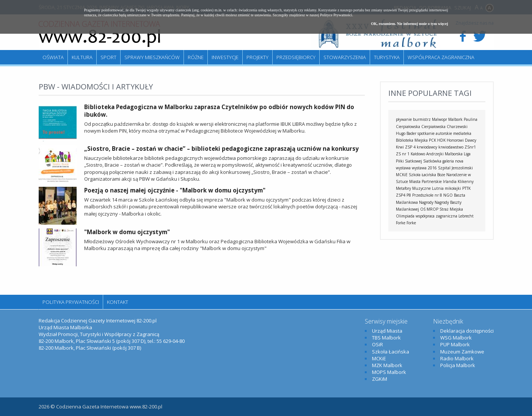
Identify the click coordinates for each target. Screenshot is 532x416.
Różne (196, 57)
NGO (448, 195)
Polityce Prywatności (336, 15)
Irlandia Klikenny (458, 181)
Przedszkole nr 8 (427, 195)
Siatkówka (432, 161)
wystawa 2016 (424, 168)
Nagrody (426, 202)
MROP (432, 209)
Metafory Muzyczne (413, 188)
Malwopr (439, 119)
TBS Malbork (386, 338)
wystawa (403, 168)
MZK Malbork (387, 365)
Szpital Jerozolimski (455, 168)
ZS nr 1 (403, 154)
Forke (411, 223)
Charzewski (457, 127)
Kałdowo (418, 154)
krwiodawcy (427, 147)
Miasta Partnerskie (425, 181)
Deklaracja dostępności (467, 331)
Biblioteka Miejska (412, 140)
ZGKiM (380, 379)
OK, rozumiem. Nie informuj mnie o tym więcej (409, 24)
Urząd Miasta (387, 331)
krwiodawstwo (451, 147)
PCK (432, 140)
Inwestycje (225, 57)
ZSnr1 (470, 147)
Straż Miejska (451, 209)
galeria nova (453, 161)
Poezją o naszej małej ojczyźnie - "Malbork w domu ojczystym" (175, 190)
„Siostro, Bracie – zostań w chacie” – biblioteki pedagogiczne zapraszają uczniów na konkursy (221, 149)
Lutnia (438, 188)
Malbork (455, 119)
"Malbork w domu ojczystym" (127, 232)
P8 (409, 195)
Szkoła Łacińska (422, 175)
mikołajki (453, 188)
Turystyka (387, 57)
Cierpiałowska (433, 127)
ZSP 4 (410, 147)
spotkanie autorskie (435, 133)
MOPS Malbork (389, 372)
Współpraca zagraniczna (441, 57)
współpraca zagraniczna (436, 216)
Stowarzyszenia (345, 57)
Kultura (82, 57)
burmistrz (422, 119)
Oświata (53, 57)
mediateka (462, 133)
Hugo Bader (406, 133)
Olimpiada (405, 216)
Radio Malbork (457, 358)
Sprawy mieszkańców (152, 57)
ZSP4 (401, 195)
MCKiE (402, 175)
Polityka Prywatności (71, 302)
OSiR (377, 344)
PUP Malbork (455, 344)
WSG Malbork (456, 338)
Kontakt (118, 302)
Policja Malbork (458, 365)
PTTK (466, 188)
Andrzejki (435, 154)
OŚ (423, 209)
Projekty (257, 57)
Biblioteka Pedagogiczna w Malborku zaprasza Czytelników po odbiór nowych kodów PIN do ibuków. (219, 111)
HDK (441, 140)
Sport (108, 57)
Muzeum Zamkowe (462, 352)
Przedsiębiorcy (296, 57)
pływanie (404, 119)
